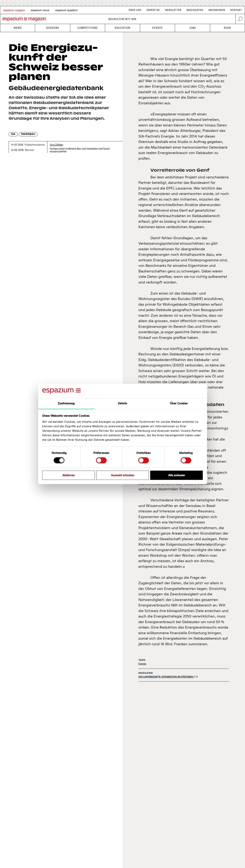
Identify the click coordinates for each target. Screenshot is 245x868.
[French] (40, 10)
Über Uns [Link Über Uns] (135, 10)
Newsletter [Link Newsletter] (173, 10)
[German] (14, 10)
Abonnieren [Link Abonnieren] (217, 10)
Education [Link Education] (122, 28)
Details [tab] (122, 403)
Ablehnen (69, 475)
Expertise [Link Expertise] (153, 10)
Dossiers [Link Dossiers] (53, 28)
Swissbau (28, 134)
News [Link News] (18, 28)
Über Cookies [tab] (179, 403)
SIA (13, 134)
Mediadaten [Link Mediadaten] (195, 10)
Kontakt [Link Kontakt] (236, 10)
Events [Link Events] (157, 28)
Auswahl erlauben (123, 475)
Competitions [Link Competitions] (87, 28)
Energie (142, 664)
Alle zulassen (177, 475)
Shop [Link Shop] (227, 28)
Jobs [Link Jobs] (193, 28)
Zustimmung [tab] (66, 403)
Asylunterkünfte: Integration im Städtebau (166, 677)
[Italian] (66, 10)
